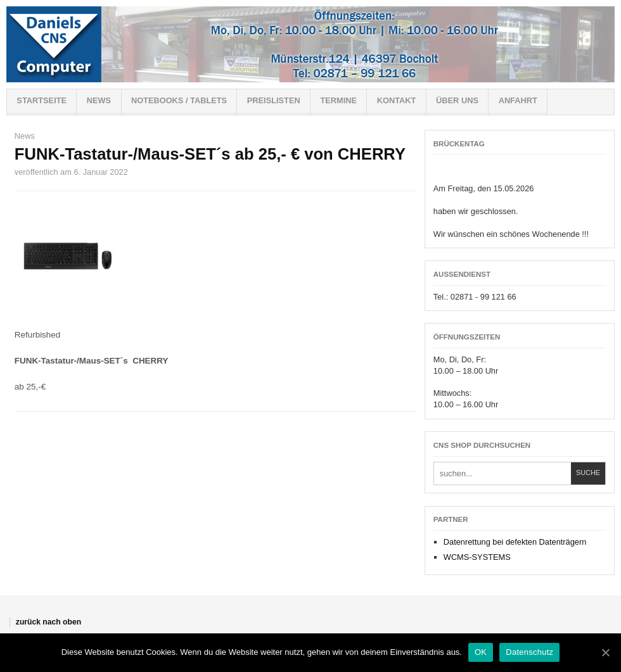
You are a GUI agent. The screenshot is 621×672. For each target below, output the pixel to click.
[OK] (605, 652)
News (99, 100)
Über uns (457, 100)
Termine (338, 100)
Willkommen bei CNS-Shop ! (310, 44)
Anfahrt (518, 100)
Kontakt (397, 100)
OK (481, 652)
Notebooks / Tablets (179, 100)
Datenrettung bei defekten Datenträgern (515, 542)
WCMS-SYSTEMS (477, 557)
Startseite (42, 100)
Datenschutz (529, 652)
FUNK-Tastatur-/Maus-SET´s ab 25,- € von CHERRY (210, 154)
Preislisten (274, 100)
